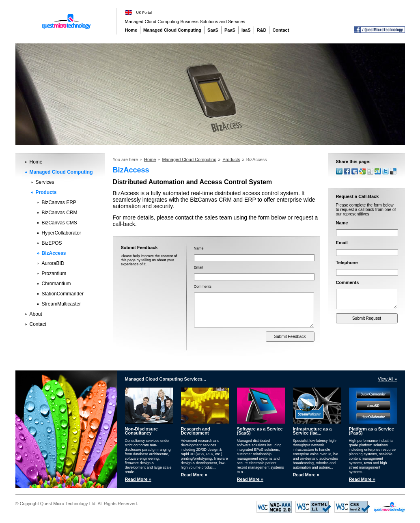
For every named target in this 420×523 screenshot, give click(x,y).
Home (131, 30)
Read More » (138, 479)
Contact (281, 30)
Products (46, 192)
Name (199, 248)
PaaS (230, 30)
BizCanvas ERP (59, 202)
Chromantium (56, 284)
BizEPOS (52, 243)
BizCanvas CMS (59, 223)
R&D (262, 30)
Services (45, 182)
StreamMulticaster (61, 304)
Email (199, 267)
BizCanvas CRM (60, 213)
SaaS (213, 30)
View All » (388, 379)
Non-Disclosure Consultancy (141, 431)
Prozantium (54, 273)
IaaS (246, 30)
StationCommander (63, 294)
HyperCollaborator (61, 233)
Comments (203, 286)
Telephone (347, 263)
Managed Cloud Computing (172, 30)
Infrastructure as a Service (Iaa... (312, 431)
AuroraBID (53, 263)
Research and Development (196, 431)
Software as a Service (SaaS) (260, 431)
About (36, 314)
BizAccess (54, 253)
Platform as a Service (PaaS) (372, 431)
